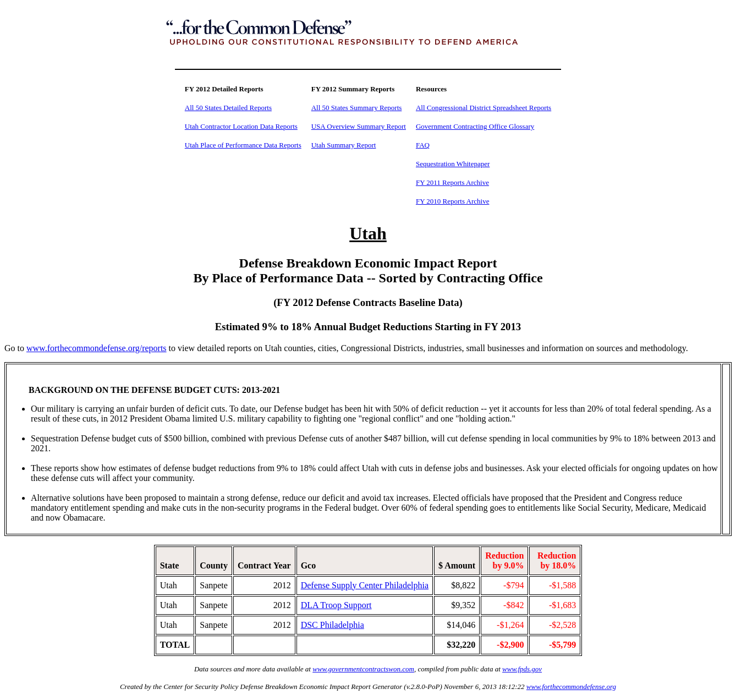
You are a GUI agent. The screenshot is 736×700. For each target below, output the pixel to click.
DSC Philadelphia (333, 625)
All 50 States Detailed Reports (228, 108)
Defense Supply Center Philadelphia (365, 585)
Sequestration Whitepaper (453, 164)
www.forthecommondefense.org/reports (97, 348)
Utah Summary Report (344, 145)
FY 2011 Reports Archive (452, 182)
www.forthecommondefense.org (571, 687)
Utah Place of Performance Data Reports (243, 145)
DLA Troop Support (336, 605)
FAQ (423, 145)
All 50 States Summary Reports (357, 108)
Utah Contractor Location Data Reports (241, 126)
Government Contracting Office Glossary (475, 126)
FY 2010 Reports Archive (452, 201)
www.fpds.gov (522, 669)
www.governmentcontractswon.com (363, 669)
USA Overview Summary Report (359, 126)
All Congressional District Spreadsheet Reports (484, 108)
